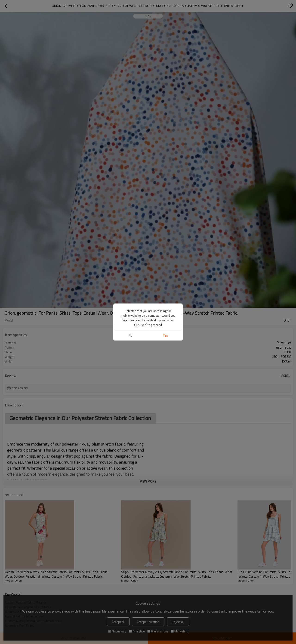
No (131, 335)
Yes (165, 335)
